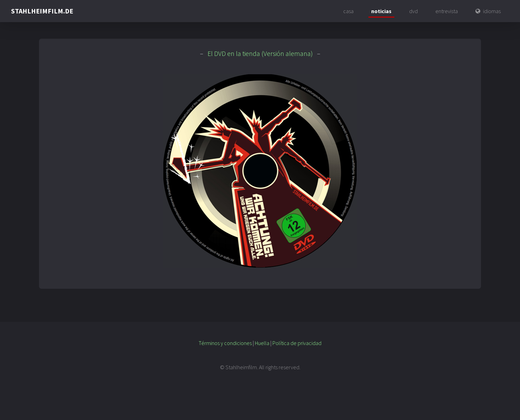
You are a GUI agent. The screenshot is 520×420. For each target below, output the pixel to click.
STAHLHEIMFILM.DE (42, 11)
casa (348, 11)
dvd (413, 11)
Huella (262, 343)
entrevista (447, 11)
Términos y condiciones (225, 343)
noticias (381, 11)
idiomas (492, 11)
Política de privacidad (297, 343)
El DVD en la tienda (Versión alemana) (260, 53)
